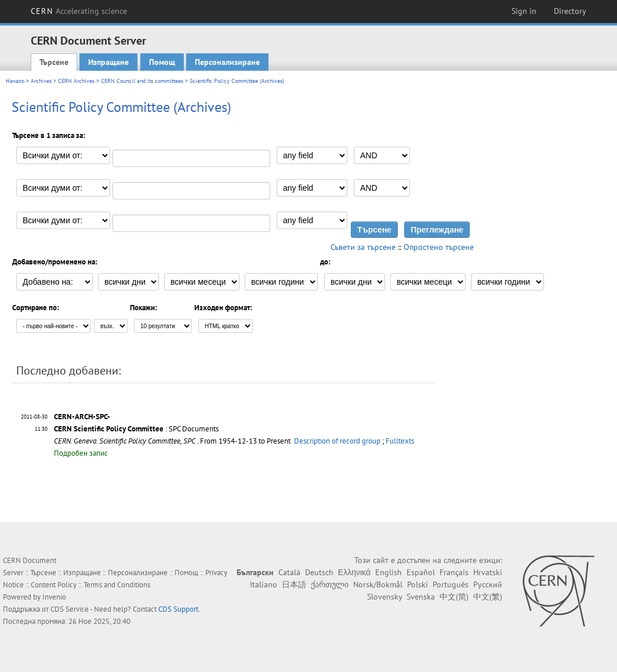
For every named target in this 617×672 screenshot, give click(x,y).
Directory (570, 11)
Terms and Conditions (117, 585)
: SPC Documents (136, 429)
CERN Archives (76, 81)
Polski (418, 584)
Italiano (264, 584)
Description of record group (337, 441)
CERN (79, 11)
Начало (15, 81)
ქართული (330, 584)
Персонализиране (227, 62)
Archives (41, 81)
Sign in (524, 11)
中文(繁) (488, 597)
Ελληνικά (354, 572)
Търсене (54, 62)
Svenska (421, 597)
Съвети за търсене (363, 247)
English (389, 572)
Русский (488, 584)
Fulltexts (400, 441)
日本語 (294, 584)
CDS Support (178, 609)
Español (421, 572)
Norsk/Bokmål (378, 584)
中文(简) (454, 597)
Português (451, 584)
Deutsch (319, 572)
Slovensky (384, 597)
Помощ (162, 62)
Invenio (54, 597)
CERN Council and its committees (142, 81)
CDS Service (70, 609)
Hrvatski (488, 572)
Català (289, 572)
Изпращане (108, 62)
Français (454, 572)
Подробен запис (81, 453)
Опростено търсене (439, 247)
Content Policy (54, 585)
